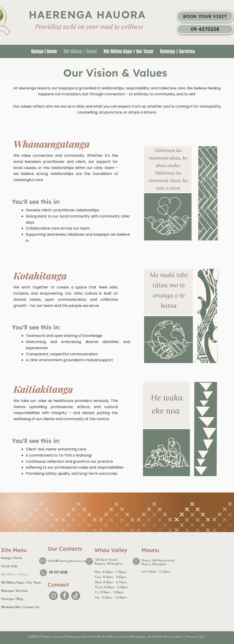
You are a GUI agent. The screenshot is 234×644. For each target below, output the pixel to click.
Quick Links (9, 566)
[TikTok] (76, 596)
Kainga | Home (12, 558)
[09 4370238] (205, 29)
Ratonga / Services (14, 591)
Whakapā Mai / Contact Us (20, 607)
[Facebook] (65, 596)
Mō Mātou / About (14, 574)
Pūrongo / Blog (12, 599)
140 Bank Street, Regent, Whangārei (109, 562)
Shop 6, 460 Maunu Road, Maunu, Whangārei (158, 562)
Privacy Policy (195, 636)
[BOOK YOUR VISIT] (205, 16)
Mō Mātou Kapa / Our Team (21, 582)
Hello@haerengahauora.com (68, 561)
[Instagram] (53, 596)
